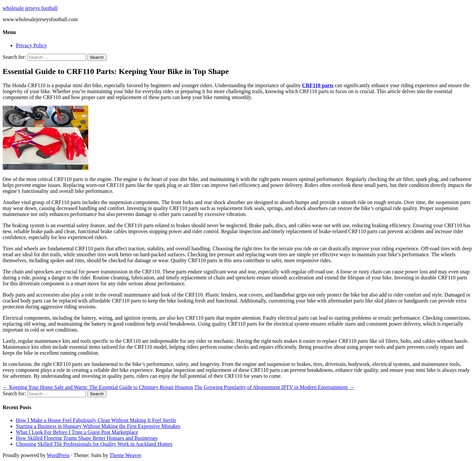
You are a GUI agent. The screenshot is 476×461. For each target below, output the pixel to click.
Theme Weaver (125, 455)
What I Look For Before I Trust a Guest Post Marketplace (77, 432)
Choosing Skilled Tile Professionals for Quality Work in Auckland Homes (94, 444)
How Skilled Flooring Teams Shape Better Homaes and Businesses (87, 438)
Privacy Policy (31, 45)
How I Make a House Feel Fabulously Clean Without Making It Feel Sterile (96, 420)
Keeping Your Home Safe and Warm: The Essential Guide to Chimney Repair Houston (98, 387)
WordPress (58, 455)
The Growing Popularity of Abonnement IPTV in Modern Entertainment (275, 387)
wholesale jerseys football (30, 8)
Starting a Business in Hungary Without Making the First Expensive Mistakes (98, 426)
